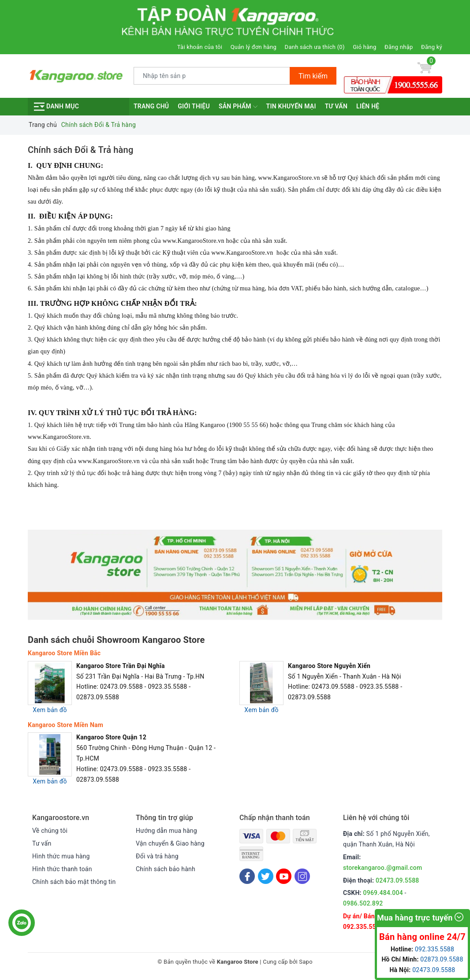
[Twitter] (266, 876)
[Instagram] (302, 876)
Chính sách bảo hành (166, 869)
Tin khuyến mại (291, 106)
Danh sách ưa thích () (315, 47)
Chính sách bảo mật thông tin (74, 882)
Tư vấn (336, 106)
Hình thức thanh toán (62, 869)
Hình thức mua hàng (61, 856)
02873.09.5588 (442, 959)
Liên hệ (368, 106)
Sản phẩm (238, 107)
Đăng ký (432, 47)
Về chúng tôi (50, 831)
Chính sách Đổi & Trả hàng (80, 150)
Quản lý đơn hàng (254, 47)
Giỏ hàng (364, 47)
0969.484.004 (383, 893)
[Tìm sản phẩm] (212, 76)
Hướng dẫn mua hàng (166, 831)
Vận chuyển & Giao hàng (170, 843)
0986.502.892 (363, 903)
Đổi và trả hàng (157, 856)
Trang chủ (151, 106)
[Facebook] (247, 876)
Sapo (306, 962)
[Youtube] (284, 876)
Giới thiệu (194, 106)
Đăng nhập (399, 47)
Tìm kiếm (313, 76)
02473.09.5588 (397, 880)
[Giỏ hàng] (425, 67)
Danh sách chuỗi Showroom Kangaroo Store (116, 640)
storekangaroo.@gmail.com (382, 868)
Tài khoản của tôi (200, 47)
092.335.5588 (363, 927)
